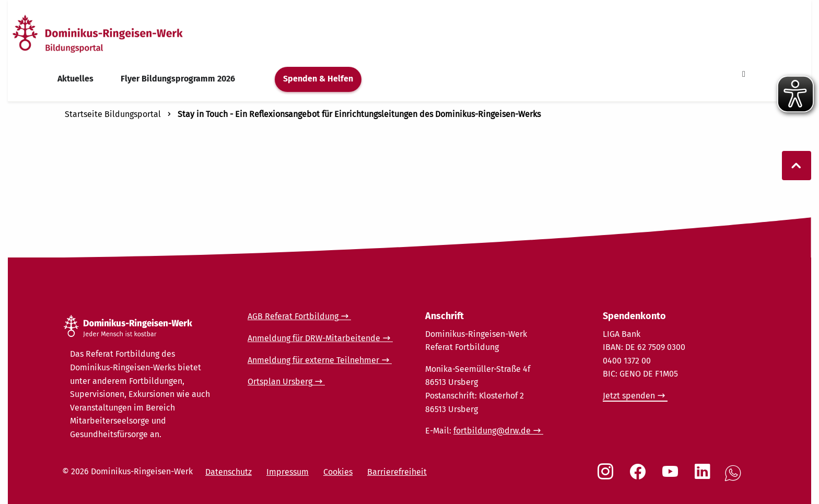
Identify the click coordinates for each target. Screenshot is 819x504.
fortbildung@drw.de (492, 431)
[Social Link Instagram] (607, 477)
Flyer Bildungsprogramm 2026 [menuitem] (178, 79)
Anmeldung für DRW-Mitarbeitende (314, 338)
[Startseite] (116, 33)
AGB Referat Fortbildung (293, 316)
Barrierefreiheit (397, 472)
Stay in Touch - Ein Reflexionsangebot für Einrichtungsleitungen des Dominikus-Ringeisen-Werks (359, 114)
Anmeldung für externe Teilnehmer (313, 360)
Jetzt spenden (629, 396)
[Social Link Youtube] (672, 477)
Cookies (338, 472)
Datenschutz (229, 472)
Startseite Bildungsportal (113, 114)
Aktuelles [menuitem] (75, 79)
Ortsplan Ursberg (280, 382)
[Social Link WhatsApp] (735, 479)
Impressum (288, 472)
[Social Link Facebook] (640, 477)
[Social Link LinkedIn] (705, 477)
